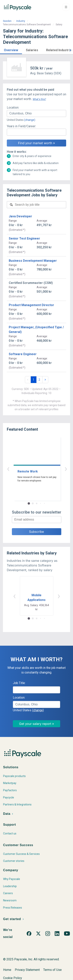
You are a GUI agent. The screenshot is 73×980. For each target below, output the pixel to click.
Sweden (7, 21)
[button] (11, 50)
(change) (30, 120)
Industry (21, 21)
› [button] (41, 468)
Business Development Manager (33, 261)
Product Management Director (31, 305)
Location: (13, 108)
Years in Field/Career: (21, 126)
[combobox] (36, 113)
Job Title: (19, 683)
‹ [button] (32, 468)
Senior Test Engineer (24, 238)
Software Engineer (23, 354)
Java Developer (20, 216)
